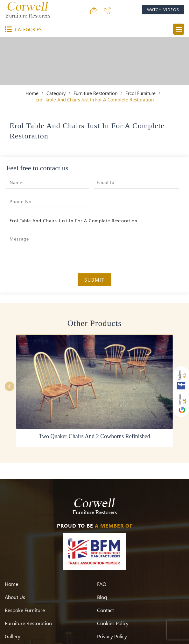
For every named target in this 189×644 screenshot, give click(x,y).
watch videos (163, 9)
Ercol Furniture (140, 93)
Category (56, 93)
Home (32, 93)
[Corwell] (29, 10)
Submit (94, 280)
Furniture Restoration (95, 93)
